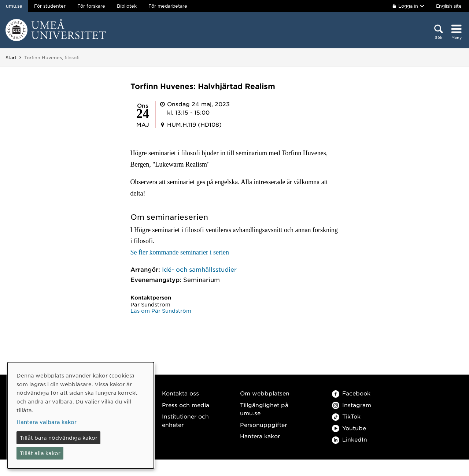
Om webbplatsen (265, 393)
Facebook (351, 393)
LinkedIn (350, 439)
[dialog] (81, 415)
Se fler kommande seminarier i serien (180, 252)
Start (11, 57)
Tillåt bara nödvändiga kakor (59, 438)
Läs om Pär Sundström (161, 310)
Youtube (349, 428)
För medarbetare (168, 6)
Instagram (352, 405)
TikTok (346, 416)
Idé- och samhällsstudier (199, 269)
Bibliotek (127, 6)
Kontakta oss (180, 393)
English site (449, 6)
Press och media (186, 405)
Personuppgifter (263, 425)
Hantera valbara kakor (47, 422)
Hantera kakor (260, 436)
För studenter (50, 6)
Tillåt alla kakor (40, 453)
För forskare (91, 6)
